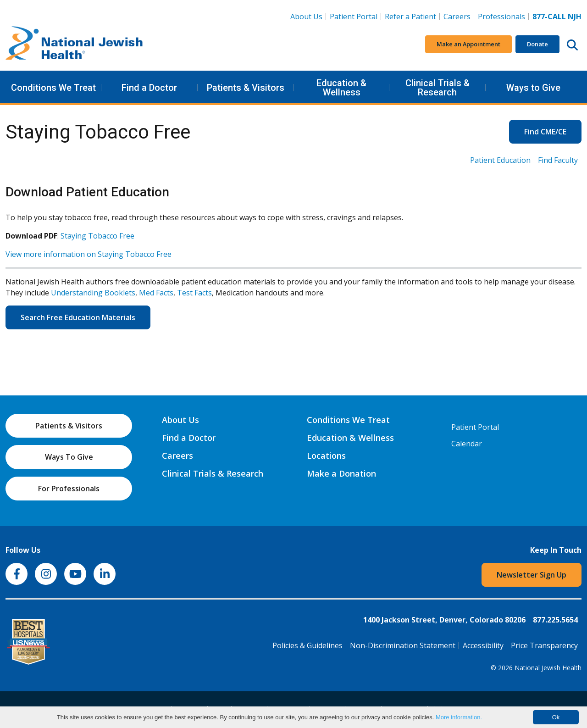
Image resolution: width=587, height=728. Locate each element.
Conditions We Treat (53, 88)
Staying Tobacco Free (97, 236)
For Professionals (69, 489)
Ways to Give (533, 88)
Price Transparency (544, 645)
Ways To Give (69, 457)
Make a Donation (341, 473)
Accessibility (483, 645)
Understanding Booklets (93, 293)
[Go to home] (74, 44)
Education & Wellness (341, 88)
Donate (537, 44)
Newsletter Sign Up (532, 575)
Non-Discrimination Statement (403, 645)
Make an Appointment (468, 44)
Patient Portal (354, 17)
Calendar (467, 444)
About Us (306, 17)
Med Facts (156, 293)
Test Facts (194, 293)
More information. (459, 717)
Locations (326, 456)
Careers (459, 16)
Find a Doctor (149, 88)
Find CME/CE (545, 132)
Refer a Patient (410, 17)
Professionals (501, 17)
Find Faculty (558, 160)
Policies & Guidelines (307, 645)
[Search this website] (572, 44)
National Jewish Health (548, 668)
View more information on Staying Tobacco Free (89, 254)
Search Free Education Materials (78, 317)
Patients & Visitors (246, 88)
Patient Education (500, 160)
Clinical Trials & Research (437, 88)
